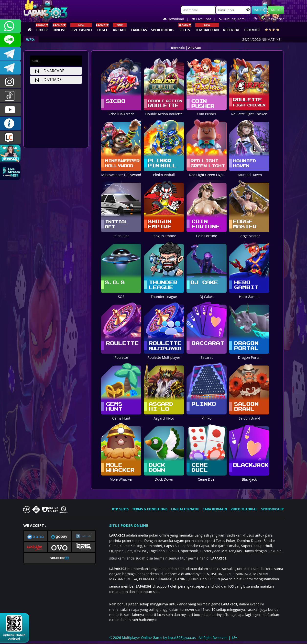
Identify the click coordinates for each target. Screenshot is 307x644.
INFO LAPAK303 (10, 123)
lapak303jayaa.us (182, 638)
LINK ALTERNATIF (185, 509)
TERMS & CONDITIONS (150, 509)
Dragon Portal (249, 355)
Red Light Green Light (207, 172)
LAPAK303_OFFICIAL (10, 68)
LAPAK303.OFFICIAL (10, 110)
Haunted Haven (249, 172)
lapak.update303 (10, 82)
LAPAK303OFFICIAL (10, 54)
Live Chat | (206, 19)
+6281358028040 (10, 26)
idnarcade (50, 71)
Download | (178, 19)
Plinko (207, 416)
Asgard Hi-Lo (164, 416)
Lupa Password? (269, 19)
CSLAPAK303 (10, 40)
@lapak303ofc (10, 96)
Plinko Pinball (164, 172)
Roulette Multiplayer (164, 355)
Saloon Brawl (249, 416)
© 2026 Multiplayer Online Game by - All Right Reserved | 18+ (173, 638)
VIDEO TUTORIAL (244, 509)
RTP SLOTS (120, 509)
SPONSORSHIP (272, 509)
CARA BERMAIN (215, 509)
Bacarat (207, 355)
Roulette (121, 355)
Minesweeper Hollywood (121, 172)
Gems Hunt (121, 416)
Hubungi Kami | (236, 19)
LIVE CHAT (10, 137)
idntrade (48, 80)
